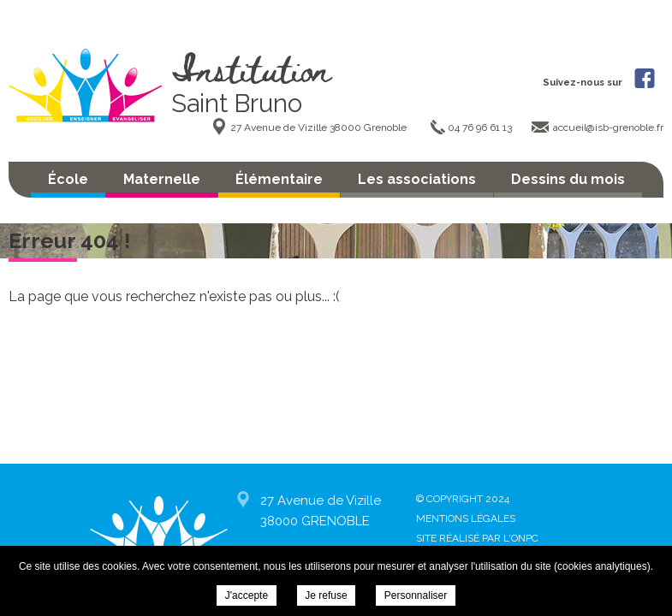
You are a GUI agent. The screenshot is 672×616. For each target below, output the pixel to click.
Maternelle (162, 179)
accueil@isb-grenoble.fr (608, 127)
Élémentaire (279, 179)
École (68, 179)
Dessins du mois (568, 179)
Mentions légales (466, 518)
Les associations (417, 179)
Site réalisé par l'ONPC (477, 538)
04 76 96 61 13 (481, 127)
